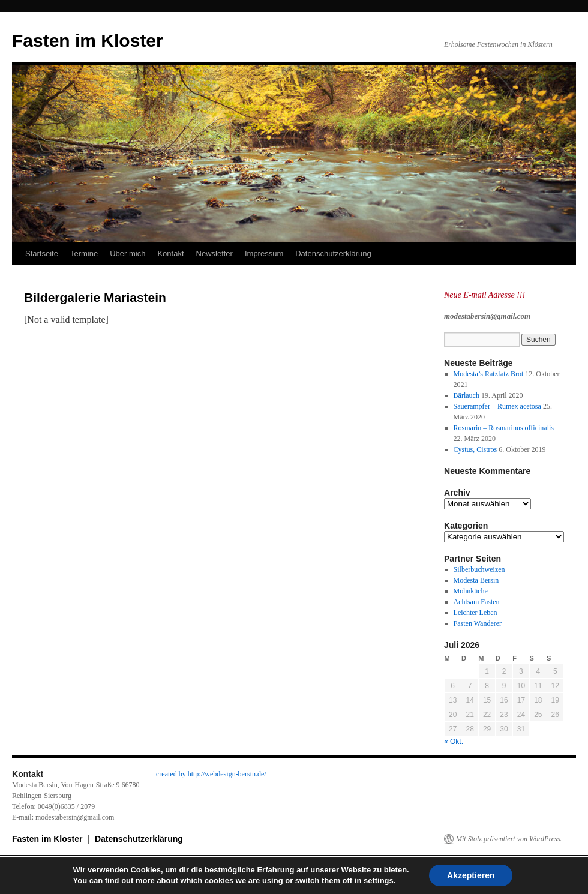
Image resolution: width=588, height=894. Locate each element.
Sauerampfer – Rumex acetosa (497, 406)
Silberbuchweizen (479, 569)
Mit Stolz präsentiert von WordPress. (509, 839)
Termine (84, 253)
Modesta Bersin (476, 580)
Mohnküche (471, 591)
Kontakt (170, 253)
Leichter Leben (475, 613)
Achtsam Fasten (477, 602)
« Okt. (454, 742)
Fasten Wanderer (478, 623)
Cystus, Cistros (475, 449)
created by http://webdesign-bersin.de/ (211, 774)
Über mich (127, 253)
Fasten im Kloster (88, 40)
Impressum (264, 253)
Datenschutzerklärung (333, 253)
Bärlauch (466, 395)
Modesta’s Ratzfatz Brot (489, 374)
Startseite (42, 253)
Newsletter (214, 253)
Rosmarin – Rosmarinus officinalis (504, 428)
